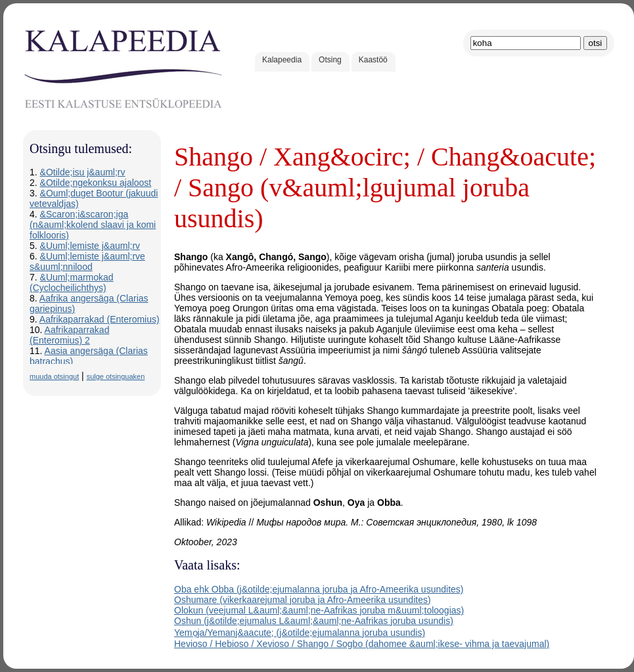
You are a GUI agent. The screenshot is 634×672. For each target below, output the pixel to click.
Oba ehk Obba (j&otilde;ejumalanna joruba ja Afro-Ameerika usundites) (319, 589)
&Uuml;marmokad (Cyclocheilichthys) (72, 282)
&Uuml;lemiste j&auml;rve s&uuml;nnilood (87, 261)
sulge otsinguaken (116, 376)
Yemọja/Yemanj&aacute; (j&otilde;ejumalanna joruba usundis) (300, 633)
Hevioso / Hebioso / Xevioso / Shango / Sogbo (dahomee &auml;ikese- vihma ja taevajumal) (362, 644)
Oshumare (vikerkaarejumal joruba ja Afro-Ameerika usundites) (303, 600)
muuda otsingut (54, 376)
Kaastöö (373, 60)
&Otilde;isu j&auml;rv (83, 172)
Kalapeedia (282, 60)
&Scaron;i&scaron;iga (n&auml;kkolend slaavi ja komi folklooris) (93, 225)
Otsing (330, 60)
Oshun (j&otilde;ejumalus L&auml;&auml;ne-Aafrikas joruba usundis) (314, 621)
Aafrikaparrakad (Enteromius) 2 (69, 335)
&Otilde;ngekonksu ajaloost (96, 183)
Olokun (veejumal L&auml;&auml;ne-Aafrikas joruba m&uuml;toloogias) (319, 610)
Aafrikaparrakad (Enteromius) (100, 319)
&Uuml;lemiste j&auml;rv (90, 246)
